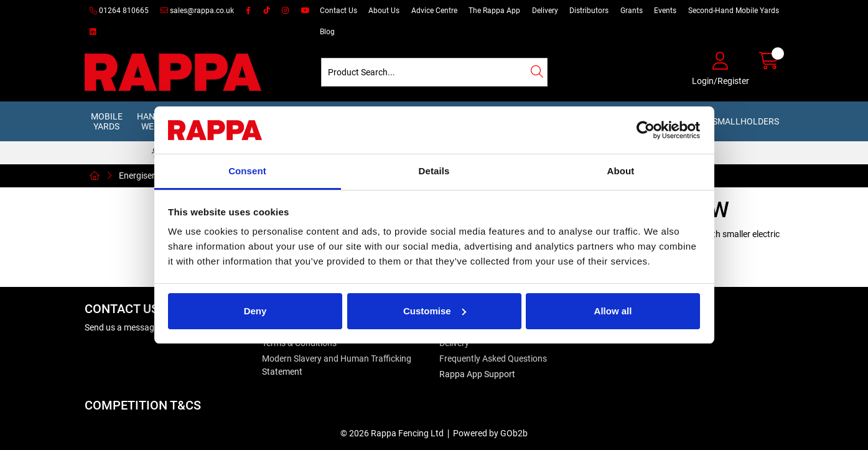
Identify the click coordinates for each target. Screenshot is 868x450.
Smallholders (746, 121)
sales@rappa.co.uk (197, 11)
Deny (255, 311)
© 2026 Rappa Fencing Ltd (392, 433)
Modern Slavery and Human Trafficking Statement (337, 365)
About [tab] (621, 171)
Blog (327, 32)
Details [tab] (434, 171)
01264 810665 (119, 11)
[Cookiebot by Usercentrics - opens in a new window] (646, 130)
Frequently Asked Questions (493, 359)
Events (665, 11)
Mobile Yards (107, 121)
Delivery (545, 11)
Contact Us (338, 11)
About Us (384, 11)
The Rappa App (494, 11)
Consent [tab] (247, 171)
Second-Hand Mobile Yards (734, 11)
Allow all (613, 311)
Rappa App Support (477, 374)
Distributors (589, 11)
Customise (435, 311)
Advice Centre (434, 11)
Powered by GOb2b (490, 433)
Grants (632, 11)
